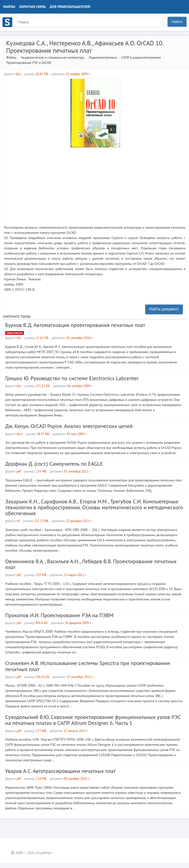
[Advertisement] (95, 184)
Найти (177, 22)
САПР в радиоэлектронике (141, 57)
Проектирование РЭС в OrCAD (29, 63)
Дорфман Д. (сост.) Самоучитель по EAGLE (54, 464)
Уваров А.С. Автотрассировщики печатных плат (60, 771)
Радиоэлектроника (103, 57)
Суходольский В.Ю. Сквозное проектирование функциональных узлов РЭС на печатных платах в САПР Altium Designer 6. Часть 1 (93, 720)
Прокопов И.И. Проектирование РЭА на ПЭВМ (59, 615)
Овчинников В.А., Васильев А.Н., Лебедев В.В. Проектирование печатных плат (91, 564)
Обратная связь (32, 7)
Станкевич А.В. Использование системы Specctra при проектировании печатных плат (87, 666)
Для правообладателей (70, 7)
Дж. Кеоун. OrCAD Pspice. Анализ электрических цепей (69, 426)
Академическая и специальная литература (53, 57)
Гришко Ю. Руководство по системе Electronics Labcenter (72, 378)
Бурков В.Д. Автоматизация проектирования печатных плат (75, 325)
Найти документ (164, 309)
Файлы (9, 7)
